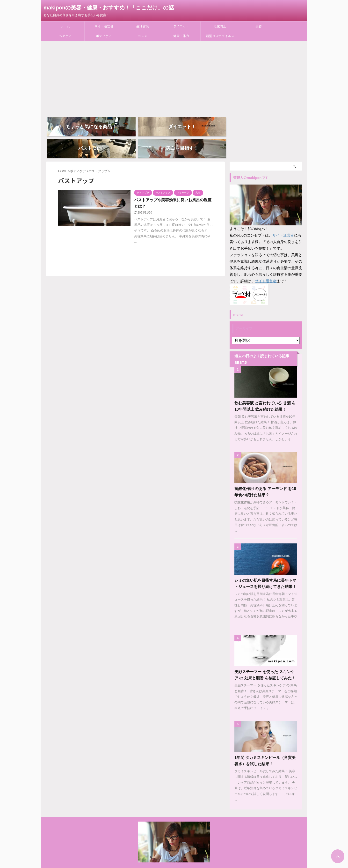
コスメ (142, 36)
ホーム (65, 26)
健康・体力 (181, 36)
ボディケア (104, 36)
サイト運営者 (104, 26)
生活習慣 (143, 26)
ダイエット (181, 26)
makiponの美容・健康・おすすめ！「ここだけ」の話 (109, 8)
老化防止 (220, 26)
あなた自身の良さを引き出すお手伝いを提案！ (174, 860)
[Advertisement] (174, 77)
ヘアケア (65, 36)
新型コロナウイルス (220, 36)
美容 (259, 26)
